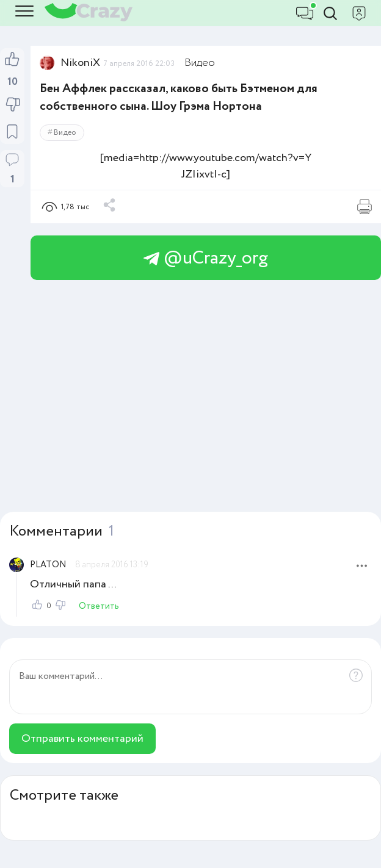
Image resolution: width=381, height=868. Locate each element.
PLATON (48, 565)
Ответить (99, 606)
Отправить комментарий (82, 739)
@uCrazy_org (206, 258)
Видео (200, 63)
